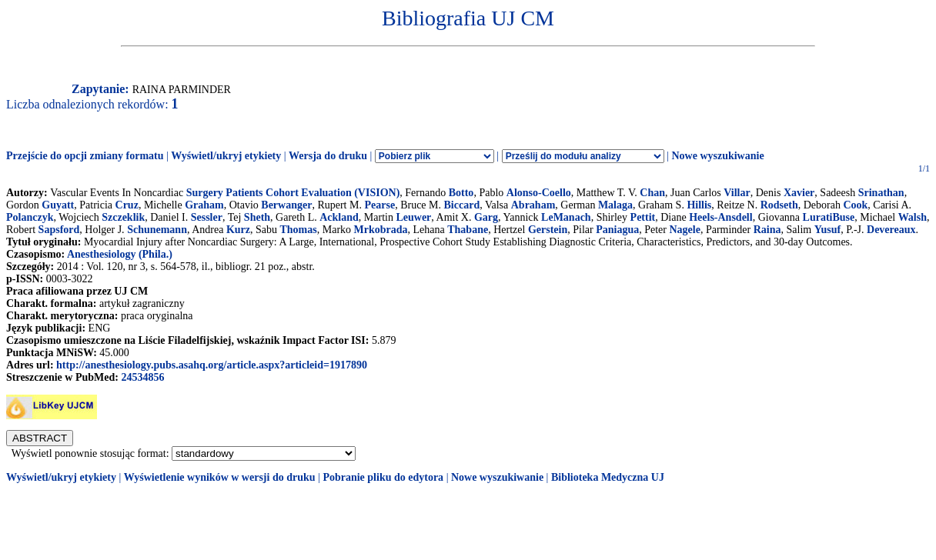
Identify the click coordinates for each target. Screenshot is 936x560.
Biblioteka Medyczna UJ (608, 477)
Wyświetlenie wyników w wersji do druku (220, 477)
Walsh (913, 217)
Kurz (238, 230)
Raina (767, 230)
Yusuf (828, 230)
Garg (486, 217)
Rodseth (779, 205)
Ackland (339, 217)
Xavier (799, 193)
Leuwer (413, 217)
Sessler (207, 217)
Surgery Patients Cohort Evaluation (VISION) (293, 193)
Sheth (257, 217)
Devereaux (891, 230)
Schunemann (157, 230)
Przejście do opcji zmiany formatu (85, 156)
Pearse (379, 205)
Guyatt (58, 205)
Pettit (643, 217)
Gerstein (548, 230)
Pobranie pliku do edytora (383, 477)
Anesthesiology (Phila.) (120, 254)
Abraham (533, 205)
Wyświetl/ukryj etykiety (226, 156)
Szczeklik (123, 217)
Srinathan (881, 193)
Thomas (298, 230)
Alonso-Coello (539, 193)
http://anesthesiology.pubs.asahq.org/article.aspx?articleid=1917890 (212, 365)
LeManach (566, 217)
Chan (652, 193)
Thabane (468, 230)
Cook (855, 205)
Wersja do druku (328, 156)
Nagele (684, 230)
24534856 (142, 377)
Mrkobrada (381, 230)
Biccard (462, 205)
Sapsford (59, 230)
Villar (737, 193)
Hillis (699, 205)
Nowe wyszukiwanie (717, 156)
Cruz (127, 205)
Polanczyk (30, 217)
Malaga (615, 205)
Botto (461, 193)
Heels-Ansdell (720, 217)
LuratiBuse (829, 217)
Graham (204, 205)
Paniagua (617, 230)
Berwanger (286, 205)
